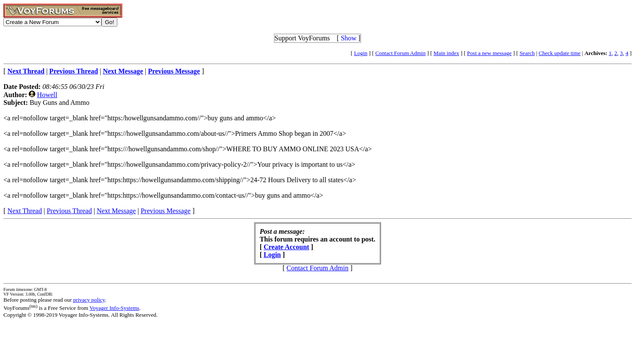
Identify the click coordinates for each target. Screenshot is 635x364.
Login (360, 53)
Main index (446, 53)
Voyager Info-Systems (114, 308)
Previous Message (166, 211)
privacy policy (89, 300)
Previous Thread (69, 211)
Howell (47, 95)
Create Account (286, 247)
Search (527, 53)
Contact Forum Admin (400, 53)
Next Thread (25, 211)
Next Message (116, 211)
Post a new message (489, 53)
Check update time (560, 53)
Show (349, 38)
